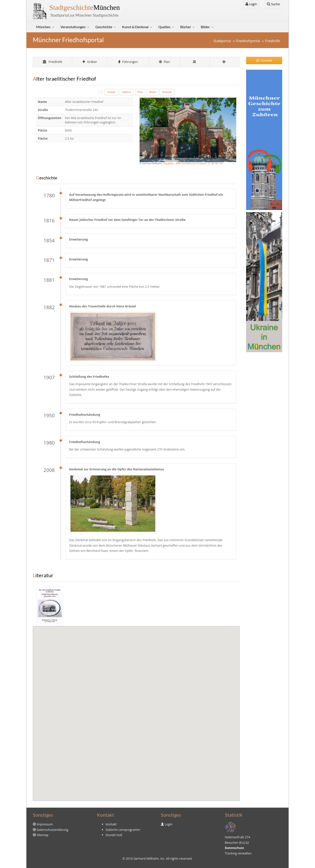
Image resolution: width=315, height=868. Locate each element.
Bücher (186, 27)
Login (251, 4)
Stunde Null (114, 835)
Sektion (127, 92)
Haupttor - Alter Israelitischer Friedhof (185, 163)
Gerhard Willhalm (146, 858)
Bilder (205, 27)
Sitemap (43, 835)
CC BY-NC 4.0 (215, 163)
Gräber (90, 62)
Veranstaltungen (73, 27)
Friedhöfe (272, 41)
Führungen (128, 62)
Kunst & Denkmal (135, 27)
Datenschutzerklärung (52, 830)
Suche (273, 4)
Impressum (45, 824)
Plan (164, 62)
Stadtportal (222, 41)
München (85, 7)
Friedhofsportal (248, 41)
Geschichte (104, 27)
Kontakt (264, 60)
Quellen (164, 27)
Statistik (167, 92)
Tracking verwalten (238, 853)
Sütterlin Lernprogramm (123, 830)
